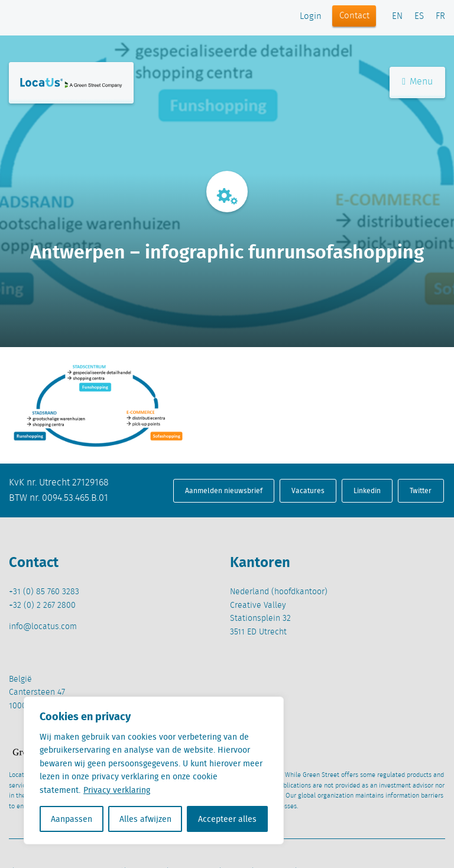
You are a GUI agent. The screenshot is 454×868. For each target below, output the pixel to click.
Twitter (421, 490)
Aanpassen (72, 819)
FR (440, 17)
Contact (354, 16)
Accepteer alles (227, 819)
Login (311, 17)
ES (419, 17)
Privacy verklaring (117, 790)
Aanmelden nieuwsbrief (224, 490)
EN (397, 17)
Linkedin (367, 490)
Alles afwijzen (145, 819)
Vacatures (308, 490)
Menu (417, 82)
